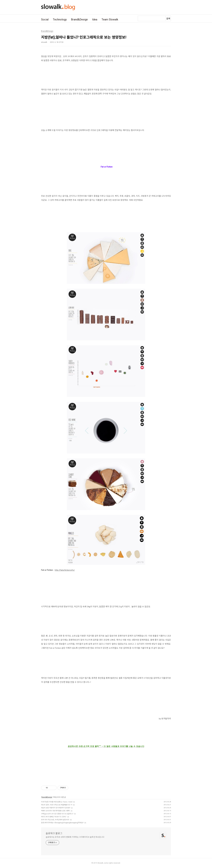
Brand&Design (79, 19)
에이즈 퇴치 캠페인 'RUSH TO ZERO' (54, 817)
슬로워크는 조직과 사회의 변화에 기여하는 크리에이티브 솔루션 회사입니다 (75, 837)
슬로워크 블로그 (54, 833)
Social (45, 19)
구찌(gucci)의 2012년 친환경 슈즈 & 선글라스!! (57, 814)
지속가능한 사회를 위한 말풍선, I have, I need (57, 802)
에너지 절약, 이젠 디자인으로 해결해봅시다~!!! (57, 805)
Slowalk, (101, 863)
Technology (60, 19)
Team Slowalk (110, 19)
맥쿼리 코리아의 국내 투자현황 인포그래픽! (56, 811)
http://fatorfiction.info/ (65, 570)
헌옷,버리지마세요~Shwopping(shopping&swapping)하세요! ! (62, 823)
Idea (95, 19)
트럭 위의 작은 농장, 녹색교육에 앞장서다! (55, 820)
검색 (168, 19)
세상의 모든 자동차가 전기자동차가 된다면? (56, 808)
